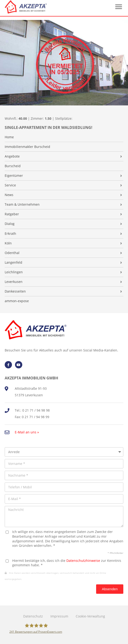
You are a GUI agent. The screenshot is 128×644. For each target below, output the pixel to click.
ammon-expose (17, 301)
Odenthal (12, 253)
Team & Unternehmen (22, 204)
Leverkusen (14, 282)
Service (10, 185)
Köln (8, 243)
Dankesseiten (15, 291)
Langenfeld (13, 262)
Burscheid (13, 166)
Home (9, 137)
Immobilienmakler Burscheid (27, 147)
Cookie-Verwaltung (90, 616)
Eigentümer (14, 176)
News (9, 195)
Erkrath (10, 234)
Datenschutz (33, 616)
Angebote (12, 156)
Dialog (10, 224)
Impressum (59, 616)
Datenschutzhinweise (83, 561)
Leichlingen (14, 272)
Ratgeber (12, 214)
